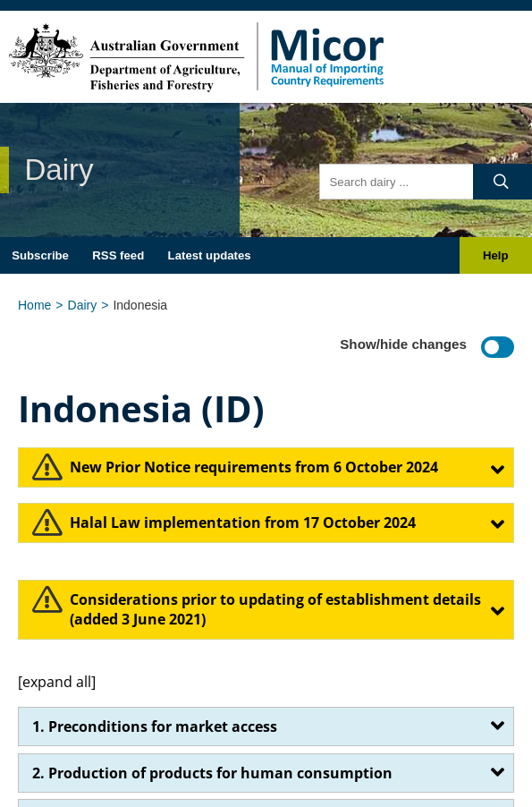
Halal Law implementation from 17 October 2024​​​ (243, 522)
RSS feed (118, 255)
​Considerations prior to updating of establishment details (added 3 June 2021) (275, 609)
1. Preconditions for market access (155, 726)
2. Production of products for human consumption (212, 773)
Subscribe (40, 255)
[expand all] (57, 682)
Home (34, 305)
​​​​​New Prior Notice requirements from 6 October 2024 (254, 467)
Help (496, 255)
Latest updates (210, 255)
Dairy (83, 305)
